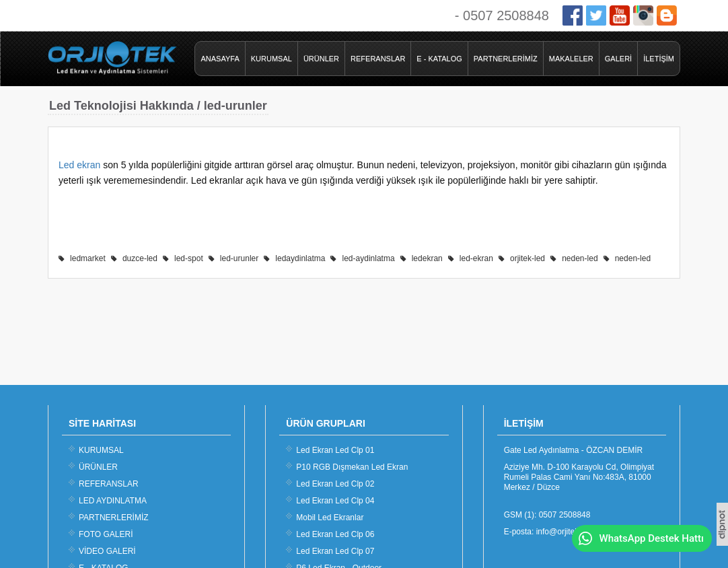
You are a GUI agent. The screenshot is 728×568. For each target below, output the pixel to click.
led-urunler (239, 258)
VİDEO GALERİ (107, 551)
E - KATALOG (439, 59)
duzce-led (140, 258)
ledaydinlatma (300, 258)
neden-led (580, 258)
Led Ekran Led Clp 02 (335, 484)
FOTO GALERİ (106, 534)
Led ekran (79, 165)
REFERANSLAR (378, 59)
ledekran (427, 258)
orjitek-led (527, 258)
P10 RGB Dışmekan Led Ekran (352, 467)
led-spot (189, 258)
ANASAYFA (220, 59)
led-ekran (476, 258)
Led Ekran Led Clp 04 (335, 501)
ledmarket (88, 258)
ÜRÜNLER (321, 59)
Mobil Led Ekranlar (330, 518)
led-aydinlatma (369, 258)
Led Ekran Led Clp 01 (335, 450)
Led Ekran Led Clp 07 (335, 551)
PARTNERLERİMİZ (506, 59)
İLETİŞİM (659, 59)
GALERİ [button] (618, 59)
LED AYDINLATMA (113, 501)
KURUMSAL (271, 59)
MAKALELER (571, 59)
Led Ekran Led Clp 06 (335, 534)
